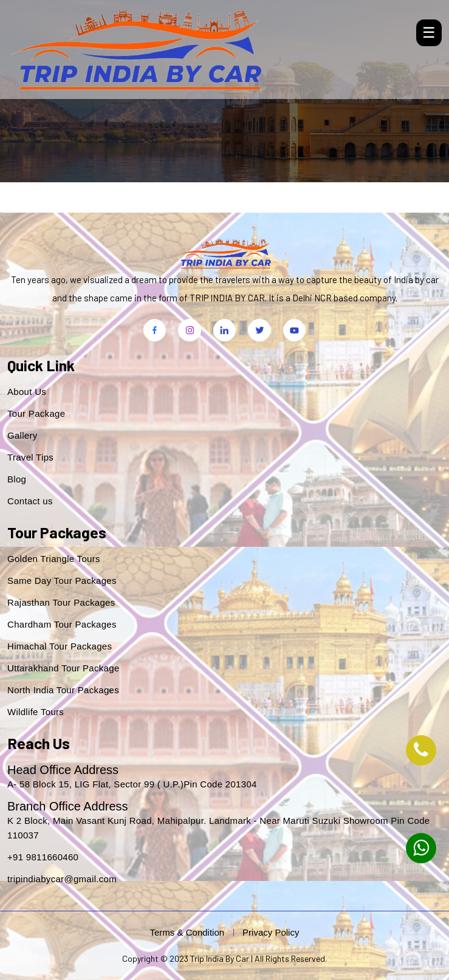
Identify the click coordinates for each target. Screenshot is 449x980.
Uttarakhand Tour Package (63, 668)
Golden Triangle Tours (54, 559)
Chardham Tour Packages (62, 624)
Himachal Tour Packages (60, 646)
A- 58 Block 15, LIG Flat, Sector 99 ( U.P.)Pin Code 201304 (132, 784)
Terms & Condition (187, 932)
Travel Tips (30, 457)
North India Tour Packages (63, 690)
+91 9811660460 (43, 857)
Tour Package (36, 413)
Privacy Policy (271, 932)
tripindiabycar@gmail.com (62, 879)
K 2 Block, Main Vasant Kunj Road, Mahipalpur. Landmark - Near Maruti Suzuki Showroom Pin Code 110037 (218, 828)
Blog (17, 479)
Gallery (22, 435)
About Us (27, 392)
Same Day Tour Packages (62, 581)
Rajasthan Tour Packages (61, 602)
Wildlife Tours (36, 712)
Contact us (30, 501)
